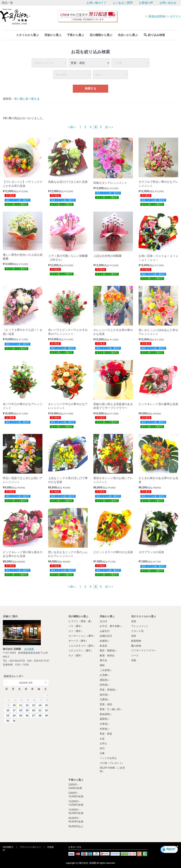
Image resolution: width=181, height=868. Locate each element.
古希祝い (105, 724)
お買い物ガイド (97, 3)
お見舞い (105, 675)
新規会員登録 (156, 16)
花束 (134, 621)
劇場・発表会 (107, 655)
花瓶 (134, 660)
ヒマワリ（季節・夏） (81, 621)
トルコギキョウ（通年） (82, 646)
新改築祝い (106, 714)
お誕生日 (105, 631)
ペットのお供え (108, 758)
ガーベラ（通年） (78, 641)
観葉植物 (136, 641)
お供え (103, 743)
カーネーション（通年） (82, 636)
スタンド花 (137, 631)
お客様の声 (146, 3)
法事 (102, 753)
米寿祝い (105, 729)
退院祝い (105, 680)
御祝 (102, 665)
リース (135, 655)
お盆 (102, 738)
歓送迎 (103, 646)
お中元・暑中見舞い (111, 626)
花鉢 (134, 636)
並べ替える (33, 99)
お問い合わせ (168, 3)
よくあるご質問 (123, 3)
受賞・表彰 (106, 704)
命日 (102, 748)
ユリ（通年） (76, 631)
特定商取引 (8, 847)
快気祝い (105, 685)
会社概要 (29, 649)
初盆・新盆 (106, 734)
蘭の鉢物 (136, 646)
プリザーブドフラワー (144, 650)
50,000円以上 (76, 826)
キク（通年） (76, 655)
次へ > (109, 127)
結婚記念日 (106, 636)
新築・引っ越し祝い (111, 709)
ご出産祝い (106, 670)
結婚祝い (105, 641)
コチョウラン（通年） (81, 650)
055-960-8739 (17, 661)
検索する (90, 88)
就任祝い (105, 694)
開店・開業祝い (108, 650)
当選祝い (105, 699)
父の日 (103, 621)
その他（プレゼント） (112, 763)
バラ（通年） (76, 626)
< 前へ (72, 127)
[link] (169, 850)
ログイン (174, 16)
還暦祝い (105, 719)
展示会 (103, 660)
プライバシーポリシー (30, 847)
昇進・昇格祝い (108, 689)
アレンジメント (140, 626)
